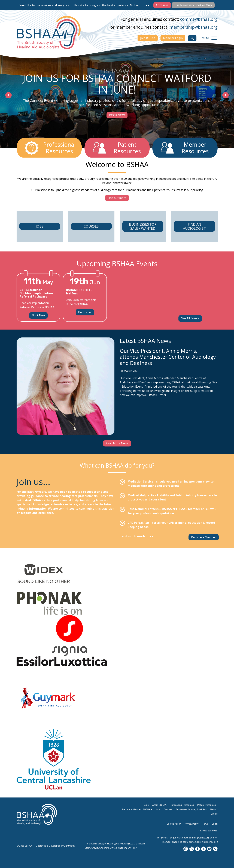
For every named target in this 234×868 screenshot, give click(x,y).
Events (214, 814)
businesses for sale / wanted (143, 243)
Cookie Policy (174, 824)
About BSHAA (159, 805)
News (213, 809)
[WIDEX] (117, 574)
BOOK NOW (117, 115)
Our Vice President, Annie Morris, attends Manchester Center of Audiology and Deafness (168, 374)
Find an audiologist (194, 238)
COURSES (91, 243)
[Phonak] (117, 603)
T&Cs (205, 824)
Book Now (38, 327)
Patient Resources (207, 805)
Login (215, 824)
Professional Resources (182, 805)
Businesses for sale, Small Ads (191, 809)
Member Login (173, 38)
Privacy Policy (192, 824)
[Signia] (117, 636)
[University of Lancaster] (117, 759)
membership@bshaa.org (194, 27)
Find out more (139, 5)
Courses (168, 809)
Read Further (158, 412)
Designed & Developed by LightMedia (56, 846)
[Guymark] (117, 698)
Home (146, 805)
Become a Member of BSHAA (137, 809)
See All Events (190, 318)
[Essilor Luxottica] (117, 661)
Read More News (117, 443)
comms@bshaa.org (199, 19)
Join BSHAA (148, 38)
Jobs (40, 238)
